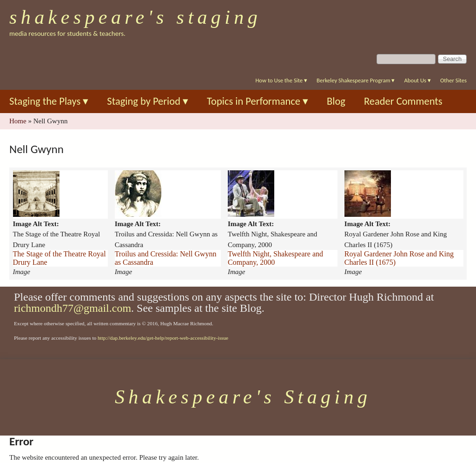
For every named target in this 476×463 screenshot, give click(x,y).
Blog (336, 101)
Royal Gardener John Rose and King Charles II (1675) (399, 258)
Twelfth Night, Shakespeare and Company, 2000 (275, 258)
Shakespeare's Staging (135, 17)
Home (18, 121)
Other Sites (453, 80)
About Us (417, 80)
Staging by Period (148, 101)
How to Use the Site (281, 80)
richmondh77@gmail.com (73, 308)
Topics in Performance (258, 101)
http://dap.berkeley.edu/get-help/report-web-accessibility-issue (163, 338)
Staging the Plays (49, 101)
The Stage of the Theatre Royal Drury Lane (59, 258)
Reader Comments (403, 101)
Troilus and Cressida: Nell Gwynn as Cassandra (166, 258)
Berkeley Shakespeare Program (356, 80)
